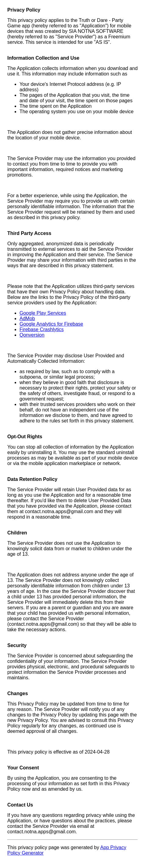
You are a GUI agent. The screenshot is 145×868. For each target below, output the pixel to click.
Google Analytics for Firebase (51, 324)
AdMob (27, 318)
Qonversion (32, 335)
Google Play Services (43, 313)
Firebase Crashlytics (42, 329)
